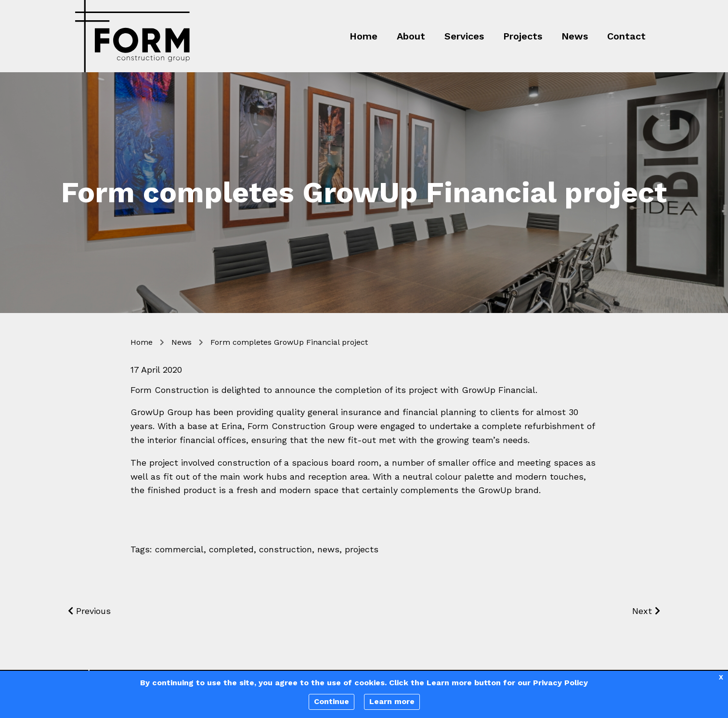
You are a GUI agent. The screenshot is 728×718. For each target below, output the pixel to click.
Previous (89, 611)
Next (646, 611)
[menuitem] (356, 36)
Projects (523, 36)
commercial (179, 549)
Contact (626, 36)
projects (362, 549)
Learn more (392, 701)
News (575, 36)
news (328, 549)
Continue (331, 701)
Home (364, 36)
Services (464, 36)
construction (286, 549)
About (411, 36)
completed (231, 549)
